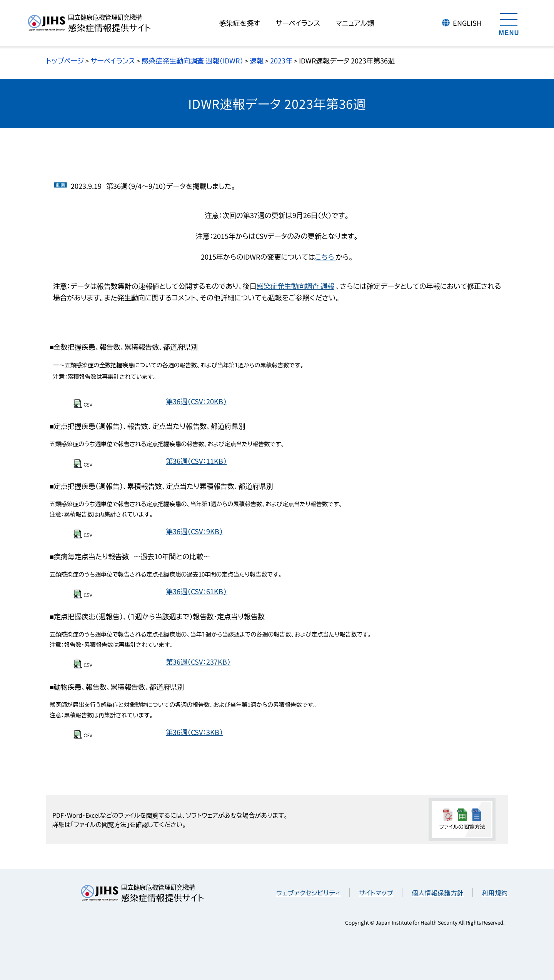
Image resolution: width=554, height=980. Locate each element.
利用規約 (495, 893)
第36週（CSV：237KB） (198, 662)
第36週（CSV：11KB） (196, 461)
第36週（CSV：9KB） (194, 531)
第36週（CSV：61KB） (196, 591)
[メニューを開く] (509, 23)
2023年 (281, 60)
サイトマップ (376, 893)
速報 (257, 60)
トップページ (65, 60)
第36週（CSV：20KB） (196, 401)
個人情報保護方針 (437, 893)
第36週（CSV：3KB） (194, 732)
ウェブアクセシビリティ (308, 893)
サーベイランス (113, 60)
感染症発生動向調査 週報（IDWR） (192, 60)
